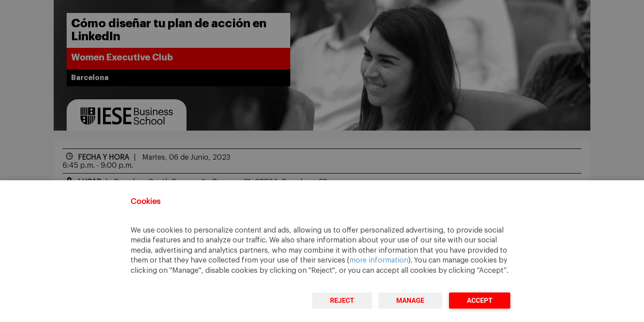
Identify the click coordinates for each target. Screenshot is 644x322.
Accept (480, 301)
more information (379, 260)
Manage (410, 301)
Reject (342, 301)
